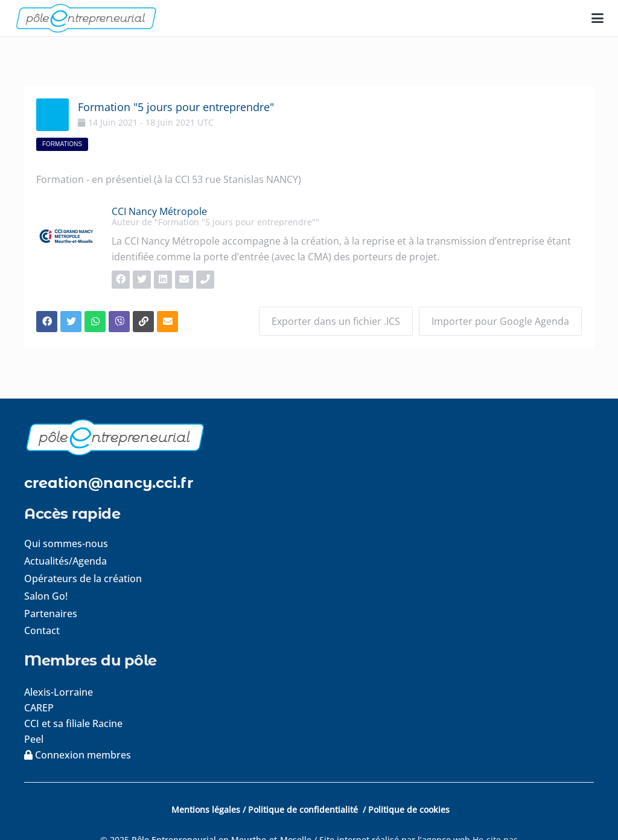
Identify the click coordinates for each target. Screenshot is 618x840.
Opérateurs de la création (83, 579)
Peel (34, 739)
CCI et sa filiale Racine (75, 723)
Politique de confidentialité (304, 810)
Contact (42, 630)
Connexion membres (78, 755)
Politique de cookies (409, 810)
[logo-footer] (309, 437)
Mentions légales (206, 810)
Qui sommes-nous (66, 543)
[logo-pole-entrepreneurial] (86, 18)
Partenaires (51, 614)
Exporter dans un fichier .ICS (336, 321)
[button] (597, 18)
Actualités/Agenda (65, 561)
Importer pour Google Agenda (500, 321)
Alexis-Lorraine (59, 692)
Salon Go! (46, 596)
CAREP (39, 708)
